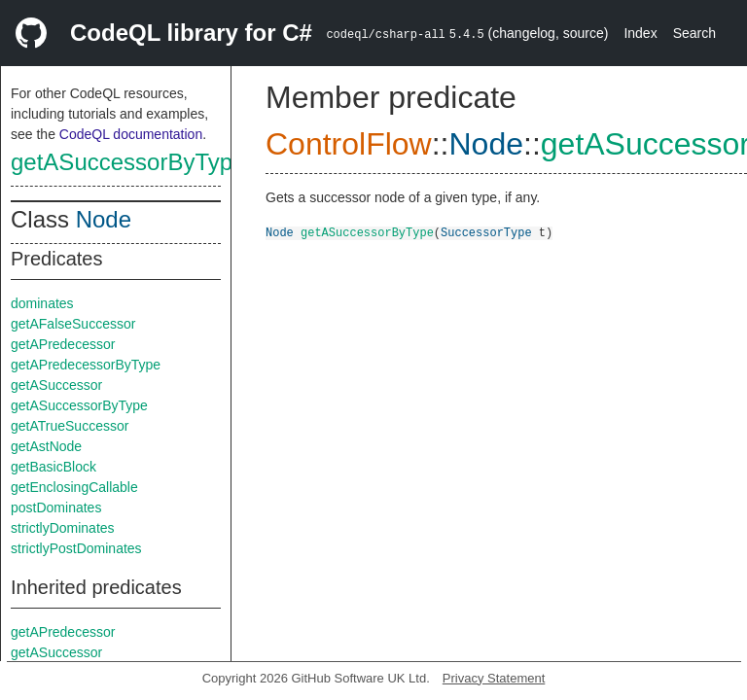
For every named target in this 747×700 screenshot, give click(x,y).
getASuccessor (56, 385)
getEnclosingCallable (74, 487)
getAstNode (46, 446)
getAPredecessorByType (86, 365)
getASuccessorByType (128, 162)
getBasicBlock (53, 467)
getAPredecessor (63, 344)
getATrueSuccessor (70, 426)
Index (640, 33)
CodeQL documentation (131, 134)
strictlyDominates (63, 528)
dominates (42, 303)
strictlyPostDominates (76, 548)
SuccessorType (486, 232)
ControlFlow (349, 144)
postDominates (56, 507)
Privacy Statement (494, 678)
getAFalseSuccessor (73, 324)
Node (104, 219)
